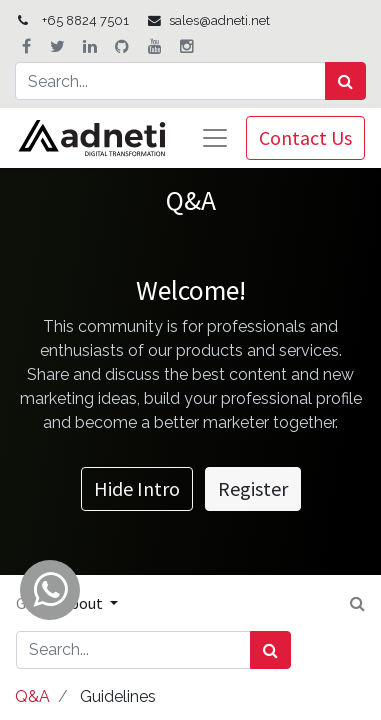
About (83, 603)
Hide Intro (137, 488)
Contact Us (305, 137)
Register (253, 488)
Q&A (32, 696)
